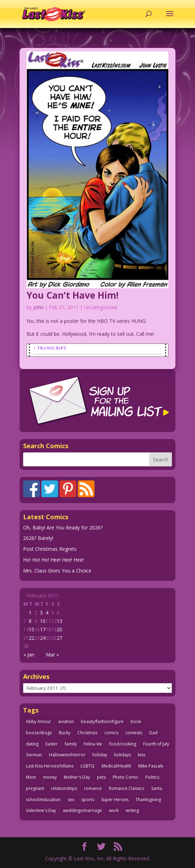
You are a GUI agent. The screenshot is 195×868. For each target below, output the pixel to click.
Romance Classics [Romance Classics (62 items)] (127, 788)
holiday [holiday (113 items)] (100, 755)
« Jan (29, 655)
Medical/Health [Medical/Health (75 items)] (116, 766)
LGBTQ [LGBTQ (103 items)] (88, 766)
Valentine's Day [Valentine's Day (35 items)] (41, 810)
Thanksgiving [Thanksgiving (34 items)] (148, 800)
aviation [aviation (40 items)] (66, 721)
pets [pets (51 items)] (101, 777)
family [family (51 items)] (71, 744)
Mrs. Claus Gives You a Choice (57, 571)
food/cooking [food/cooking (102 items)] (123, 744)
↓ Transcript (50, 348)
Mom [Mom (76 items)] (31, 777)
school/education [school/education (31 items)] (43, 800)
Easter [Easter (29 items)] (52, 744)
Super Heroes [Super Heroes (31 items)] (115, 800)
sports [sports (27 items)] (88, 800)
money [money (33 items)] (50, 777)
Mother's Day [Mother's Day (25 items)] (77, 777)
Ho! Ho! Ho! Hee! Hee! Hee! (53, 560)
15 (32, 629)
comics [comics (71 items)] (111, 733)
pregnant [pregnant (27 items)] (35, 788)
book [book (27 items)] (136, 721)
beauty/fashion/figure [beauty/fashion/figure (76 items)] (102, 721)
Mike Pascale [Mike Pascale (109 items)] (151, 766)
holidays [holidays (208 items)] (123, 755)
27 (60, 638)
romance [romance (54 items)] (93, 788)
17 (43, 629)
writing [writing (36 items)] (132, 810)
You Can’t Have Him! (73, 295)
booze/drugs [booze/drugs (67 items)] (39, 733)
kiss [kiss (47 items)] (142, 755)
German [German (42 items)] (34, 755)
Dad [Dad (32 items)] (153, 733)
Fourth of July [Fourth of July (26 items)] (156, 744)
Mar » (52, 655)
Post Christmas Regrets (50, 549)
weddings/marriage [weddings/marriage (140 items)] (82, 810)
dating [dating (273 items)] (32, 744)
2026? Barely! (38, 538)
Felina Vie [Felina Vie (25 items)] (93, 744)
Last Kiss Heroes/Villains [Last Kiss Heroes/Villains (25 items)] (50, 766)
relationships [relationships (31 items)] (64, 788)
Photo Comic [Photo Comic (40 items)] (126, 777)
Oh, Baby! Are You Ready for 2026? (63, 527)
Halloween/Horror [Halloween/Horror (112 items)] (67, 755)
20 (60, 629)
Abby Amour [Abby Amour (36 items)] (39, 721)
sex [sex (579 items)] (71, 800)
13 (60, 621)
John (38, 307)
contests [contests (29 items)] (134, 733)
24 (43, 638)
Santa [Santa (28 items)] (157, 788)
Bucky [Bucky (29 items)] (65, 733)
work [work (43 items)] (114, 810)
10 (43, 621)
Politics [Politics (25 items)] (152, 777)
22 (32, 638)
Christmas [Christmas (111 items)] (87, 733)
